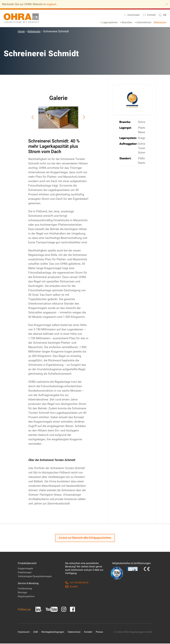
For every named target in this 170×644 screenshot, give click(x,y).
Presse (103, 632)
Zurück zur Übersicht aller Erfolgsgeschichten (85, 538)
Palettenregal (25, 573)
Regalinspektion (27, 597)
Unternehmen (144, 22)
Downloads (132, 15)
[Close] (167, 4)
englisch (52, 4)
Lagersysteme (110, 22)
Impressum (24, 632)
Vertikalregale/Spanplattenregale (36, 577)
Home (22, 31)
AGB (36, 632)
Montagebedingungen (54, 632)
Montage (23, 593)
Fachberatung (25, 589)
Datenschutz (77, 632)
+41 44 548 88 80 (77, 583)
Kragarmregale (26, 569)
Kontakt (149, 15)
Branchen (127, 22)
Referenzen (160, 22)
